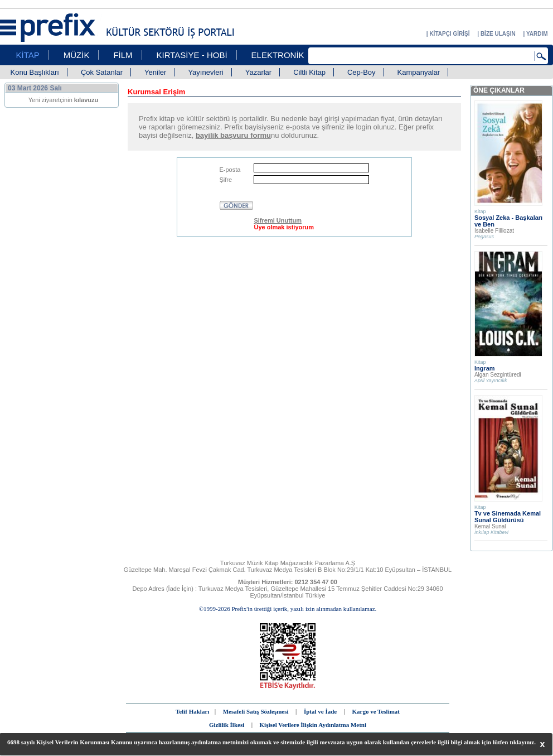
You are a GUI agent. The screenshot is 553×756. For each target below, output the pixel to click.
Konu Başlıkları (35, 72)
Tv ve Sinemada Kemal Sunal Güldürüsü (508, 517)
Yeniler (155, 72)
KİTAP (28, 55)
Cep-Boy (362, 72)
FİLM (123, 55)
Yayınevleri (205, 72)
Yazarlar (258, 72)
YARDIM (537, 34)
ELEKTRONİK (278, 55)
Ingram (485, 368)
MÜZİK (77, 55)
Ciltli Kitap (309, 72)
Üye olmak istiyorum (284, 227)
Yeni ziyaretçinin (64, 100)
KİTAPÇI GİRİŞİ (449, 34)
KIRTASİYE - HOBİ (192, 55)
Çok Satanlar (102, 72)
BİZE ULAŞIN (498, 34)
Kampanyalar (419, 72)
